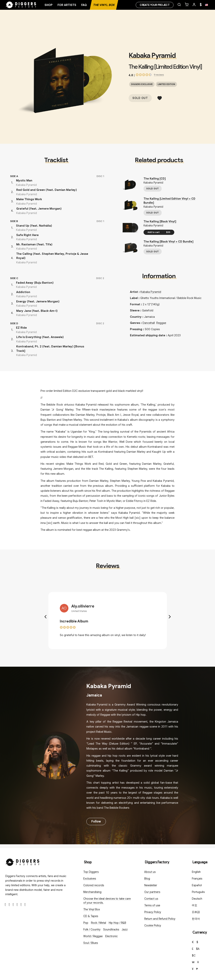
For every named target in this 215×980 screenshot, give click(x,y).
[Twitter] (9, 904)
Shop (49, 5)
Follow (96, 822)
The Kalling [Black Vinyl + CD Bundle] (168, 242)
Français (197, 879)
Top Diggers (91, 872)
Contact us (151, 899)
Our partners (152, 892)
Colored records (94, 885)
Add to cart (159, 232)
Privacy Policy (153, 912)
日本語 (196, 912)
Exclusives (90, 879)
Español (197, 885)
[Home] (21, 5)
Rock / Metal (99, 923)
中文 (195, 905)
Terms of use (152, 905)
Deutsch (197, 899)
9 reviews (159, 75)
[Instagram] (13, 904)
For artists (67, 5)
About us (150, 872)
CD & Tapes (91, 916)
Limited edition (166, 84)
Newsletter (151, 885)
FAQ (84, 5)
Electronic (112, 936)
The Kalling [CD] (155, 179)
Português (198, 892)
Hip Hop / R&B (117, 923)
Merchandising (92, 892)
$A (198, 949)
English (196, 872)
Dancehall (149, 323)
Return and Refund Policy (160, 919)
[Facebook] (5, 904)
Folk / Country (92, 929)
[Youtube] (17, 904)
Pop (86, 923)
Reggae (161, 323)
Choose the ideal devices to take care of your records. (107, 901)
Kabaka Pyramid (152, 56)
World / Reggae (93, 936)
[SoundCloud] (21, 904)
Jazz (125, 929)
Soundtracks (111, 929)
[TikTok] (25, 904)
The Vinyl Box (104, 5)
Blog (147, 879)
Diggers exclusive (142, 84)
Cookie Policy (153, 925)
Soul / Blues (91, 943)
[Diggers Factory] (23, 861)
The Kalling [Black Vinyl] (160, 221)
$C (194, 955)
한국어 (196, 919)
